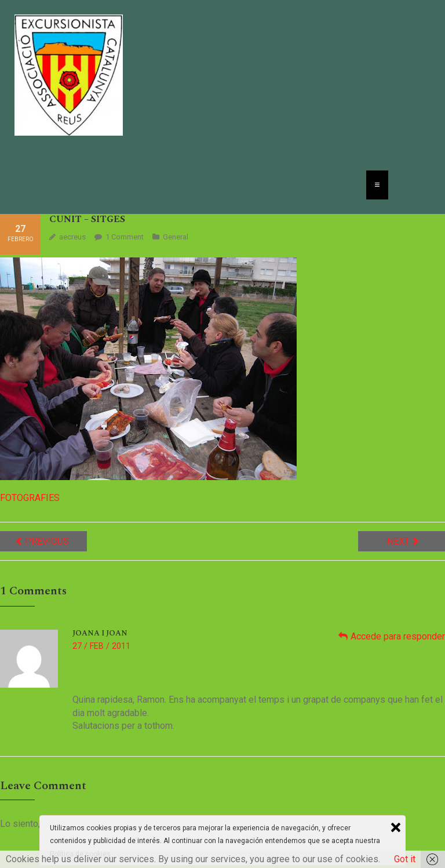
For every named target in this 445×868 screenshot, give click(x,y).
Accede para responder (398, 636)
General (176, 237)
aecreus (72, 237)
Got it (405, 859)
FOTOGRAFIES (30, 498)
